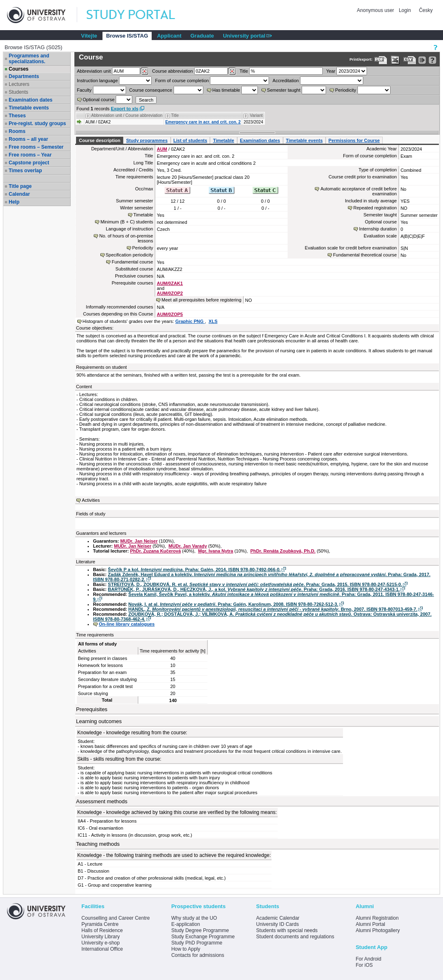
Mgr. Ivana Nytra (216, 551)
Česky (426, 10)
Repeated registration (375, 208)
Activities (91, 500)
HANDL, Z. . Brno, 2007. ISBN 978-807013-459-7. (273, 609)
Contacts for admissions (198, 955)
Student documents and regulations (295, 937)
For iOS (364, 965)
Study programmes (147, 140)
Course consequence (151, 90)
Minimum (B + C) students (127, 222)
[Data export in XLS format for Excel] (395, 60)
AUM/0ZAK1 (170, 283)
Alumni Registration (377, 918)
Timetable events (29, 108)
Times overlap (25, 171)
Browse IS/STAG (127, 36)
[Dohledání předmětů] (232, 71)
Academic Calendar (278, 918)
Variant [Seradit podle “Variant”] (256, 115)
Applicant (169, 36)
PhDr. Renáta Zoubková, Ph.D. (283, 551)
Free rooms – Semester (36, 147)
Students (18, 92)
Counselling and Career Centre (116, 918)
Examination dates (31, 100)
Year (331, 71)
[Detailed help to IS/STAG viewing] (432, 60)
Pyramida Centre (100, 924)
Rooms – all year (28, 139)
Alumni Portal (370, 924)
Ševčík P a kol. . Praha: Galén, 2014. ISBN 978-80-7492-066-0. (194, 569)
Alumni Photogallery (378, 930)
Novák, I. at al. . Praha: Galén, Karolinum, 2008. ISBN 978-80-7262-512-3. (233, 604)
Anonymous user (376, 10)
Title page (20, 186)
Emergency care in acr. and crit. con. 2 (203, 122)
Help (14, 202)
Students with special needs (287, 930)
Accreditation (286, 81)
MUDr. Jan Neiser (139, 541)
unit (94, 71)
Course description (100, 140)
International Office (102, 949)
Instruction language (97, 81)
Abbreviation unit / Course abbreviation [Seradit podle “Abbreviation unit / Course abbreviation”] (127, 115)
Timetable (223, 140)
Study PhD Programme (196, 943)
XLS (213, 321)
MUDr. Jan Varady (188, 546)
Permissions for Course (354, 140)
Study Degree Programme (200, 930)
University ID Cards (277, 924)
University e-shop (101, 943)
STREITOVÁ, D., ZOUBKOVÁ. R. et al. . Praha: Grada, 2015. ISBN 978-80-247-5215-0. (255, 584)
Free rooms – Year (30, 155)
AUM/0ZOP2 (170, 293)
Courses (19, 69)
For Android (369, 959)
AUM (162, 149)
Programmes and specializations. (29, 59)
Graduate (202, 36)
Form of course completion (182, 81)
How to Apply (186, 949)
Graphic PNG (190, 321)
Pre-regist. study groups (37, 123)
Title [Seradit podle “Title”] (175, 115)
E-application (185, 924)
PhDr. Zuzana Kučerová (156, 551)
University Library (101, 937)
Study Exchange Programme (203, 937)
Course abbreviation (172, 71)
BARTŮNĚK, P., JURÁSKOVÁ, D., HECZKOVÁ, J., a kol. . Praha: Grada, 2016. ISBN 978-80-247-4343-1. (254, 589)
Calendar (19, 194)
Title (244, 71)
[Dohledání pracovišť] (144, 71)
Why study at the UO (194, 918)
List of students (191, 140)
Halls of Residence (102, 930)
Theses (17, 116)
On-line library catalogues (127, 624)
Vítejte (89, 36)
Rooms (17, 131)
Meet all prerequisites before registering (201, 300)
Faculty (84, 90)
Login (405, 10)
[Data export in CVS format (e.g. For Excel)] (410, 60)
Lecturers (19, 84)
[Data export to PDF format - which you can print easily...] (381, 60)
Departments (24, 76)
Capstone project (29, 163)
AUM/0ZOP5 (170, 314)
